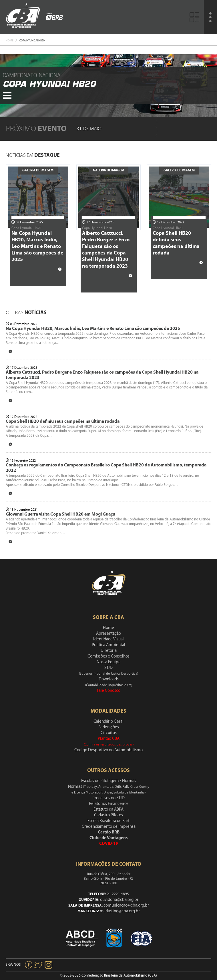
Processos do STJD (108, 798)
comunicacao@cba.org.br (126, 906)
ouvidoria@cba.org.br (119, 900)
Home (10, 41)
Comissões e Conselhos (108, 657)
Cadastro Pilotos (108, 815)
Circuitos (109, 733)
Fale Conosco (109, 691)
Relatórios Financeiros (109, 804)
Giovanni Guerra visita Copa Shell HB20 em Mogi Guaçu (60, 514)
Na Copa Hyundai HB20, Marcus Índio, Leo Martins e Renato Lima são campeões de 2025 (37, 247)
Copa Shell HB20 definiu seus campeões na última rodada (63, 422)
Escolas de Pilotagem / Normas (109, 781)
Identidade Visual (108, 639)
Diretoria (109, 651)
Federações (109, 727)
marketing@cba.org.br (120, 911)
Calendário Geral (108, 722)
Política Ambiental (108, 645)
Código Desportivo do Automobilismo (108, 750)
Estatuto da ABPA (108, 810)
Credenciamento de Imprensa (109, 827)
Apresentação (108, 634)
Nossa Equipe (109, 662)
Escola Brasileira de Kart (108, 821)
